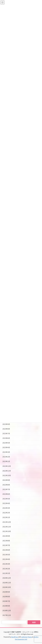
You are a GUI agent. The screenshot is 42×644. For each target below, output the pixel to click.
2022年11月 (7, 471)
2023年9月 (6, 424)
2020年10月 (7, 587)
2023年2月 (6, 457)
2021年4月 (6, 559)
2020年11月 (7, 583)
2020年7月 (6, 601)
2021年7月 (6, 545)
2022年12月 (7, 466)
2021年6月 (6, 550)
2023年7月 (6, 433)
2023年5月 (6, 443)
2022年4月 (6, 503)
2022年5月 (6, 499)
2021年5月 (6, 555)
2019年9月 (6, 606)
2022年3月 (6, 508)
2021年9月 (6, 536)
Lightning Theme (27, 637)
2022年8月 (6, 485)
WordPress (15, 637)
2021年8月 (6, 541)
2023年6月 (6, 438)
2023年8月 (6, 429)
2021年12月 (7, 522)
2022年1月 (6, 517)
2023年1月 (6, 461)
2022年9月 (6, 480)
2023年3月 (6, 452)
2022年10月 (7, 475)
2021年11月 (7, 527)
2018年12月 (7, 610)
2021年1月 (6, 573)
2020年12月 (7, 578)
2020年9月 (6, 592)
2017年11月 (7, 615)
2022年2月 (6, 513)
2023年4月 (6, 447)
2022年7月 (6, 489)
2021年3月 (6, 564)
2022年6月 (6, 494)
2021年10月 (7, 531)
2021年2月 (6, 569)
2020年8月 (6, 597)
